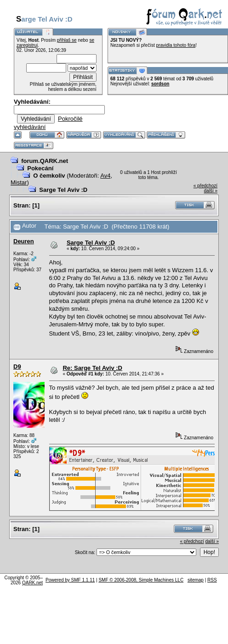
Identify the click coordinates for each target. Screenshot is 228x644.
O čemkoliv (49, 176)
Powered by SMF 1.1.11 (70, 580)
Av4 (105, 176)
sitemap (196, 580)
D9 (17, 367)
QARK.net (32, 583)
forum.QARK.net (45, 161)
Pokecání (40, 168)
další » (211, 191)
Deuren (24, 241)
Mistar (19, 182)
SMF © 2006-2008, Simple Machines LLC (141, 580)
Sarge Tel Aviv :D (63, 190)
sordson (160, 84)
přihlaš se (67, 40)
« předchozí (205, 186)
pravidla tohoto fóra (176, 45)
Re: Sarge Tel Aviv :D (92, 368)
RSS (212, 580)
